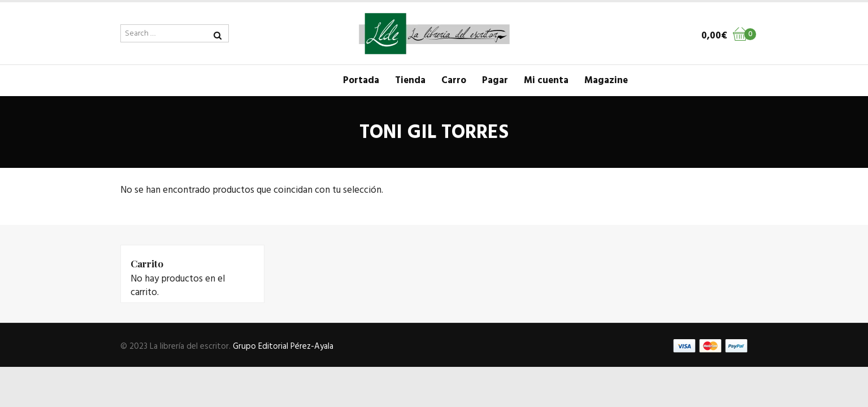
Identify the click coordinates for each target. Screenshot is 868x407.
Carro (454, 81)
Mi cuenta (546, 81)
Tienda (410, 81)
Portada (361, 81)
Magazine (606, 81)
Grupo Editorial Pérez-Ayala (283, 347)
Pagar (495, 81)
